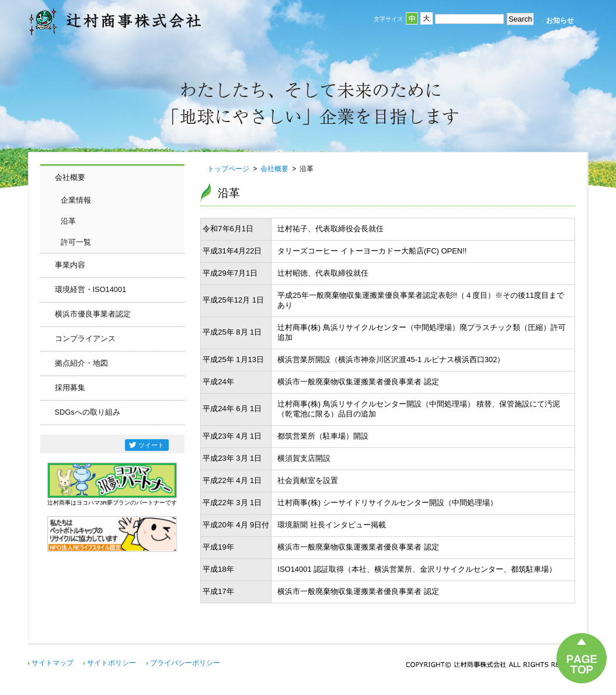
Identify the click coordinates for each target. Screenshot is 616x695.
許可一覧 (76, 242)
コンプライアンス (85, 338)
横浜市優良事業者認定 (93, 314)
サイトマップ (53, 663)
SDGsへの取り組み (88, 412)
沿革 (68, 221)
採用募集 (70, 388)
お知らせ (560, 20)
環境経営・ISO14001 (91, 289)
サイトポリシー (112, 663)
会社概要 (70, 177)
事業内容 (70, 265)
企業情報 (76, 200)
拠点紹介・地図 (81, 363)
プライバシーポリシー (185, 663)
